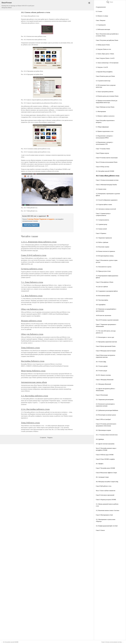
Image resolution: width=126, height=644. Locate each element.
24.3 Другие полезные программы (105, 444)
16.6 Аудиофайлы (101, 305)
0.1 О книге (99, 11)
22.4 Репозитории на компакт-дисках (106, 415)
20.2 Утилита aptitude (102, 366)
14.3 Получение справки (102, 247)
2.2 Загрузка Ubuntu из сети (103, 49)
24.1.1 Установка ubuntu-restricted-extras (107, 435)
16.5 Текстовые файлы (102, 300)
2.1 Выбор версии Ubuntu (103, 45)
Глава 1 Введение (101, 20)
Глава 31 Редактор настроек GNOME (106, 500)
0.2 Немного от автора (102, 16)
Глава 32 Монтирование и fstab (104, 515)
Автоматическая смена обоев (34, 382)
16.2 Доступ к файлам (102, 287)
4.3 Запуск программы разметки (105, 92)
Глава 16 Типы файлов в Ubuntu (105, 282)
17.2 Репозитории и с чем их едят (105, 337)
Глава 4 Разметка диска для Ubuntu (105, 76)
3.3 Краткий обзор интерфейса (104, 72)
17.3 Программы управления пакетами (106, 342)
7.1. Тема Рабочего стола (32, 282)
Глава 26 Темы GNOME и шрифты (105, 459)
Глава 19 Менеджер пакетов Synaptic (106, 351)
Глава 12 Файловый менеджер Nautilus (106, 185)
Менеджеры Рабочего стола (33, 371)
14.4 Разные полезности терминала (105, 251)
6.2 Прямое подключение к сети (105, 131)
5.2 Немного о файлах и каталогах (105, 116)
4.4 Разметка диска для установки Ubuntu (107, 96)
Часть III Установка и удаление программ (107, 320)
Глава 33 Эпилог (100, 530)
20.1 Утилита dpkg (101, 362)
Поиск (110, 2)
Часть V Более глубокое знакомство (106, 491)
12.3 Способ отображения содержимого (107, 200)
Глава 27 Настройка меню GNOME (105, 468)
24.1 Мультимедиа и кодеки (103, 430)
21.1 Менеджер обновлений (103, 384)
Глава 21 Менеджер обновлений (105, 380)
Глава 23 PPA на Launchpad (103, 419)
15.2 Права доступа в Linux (103, 271)
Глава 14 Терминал (101, 233)
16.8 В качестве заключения (103, 315)
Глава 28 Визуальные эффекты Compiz (106, 473)
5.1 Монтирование (101, 111)
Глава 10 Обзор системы (102, 167)
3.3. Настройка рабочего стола (35, 396)
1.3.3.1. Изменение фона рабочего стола (39, 242)
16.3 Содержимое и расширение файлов (107, 291)
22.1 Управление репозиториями (105, 399)
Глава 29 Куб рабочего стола (104, 486)
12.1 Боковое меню (101, 189)
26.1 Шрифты (100, 464)
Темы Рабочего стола (30, 348)
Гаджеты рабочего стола (32, 269)
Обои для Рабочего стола (32, 309)
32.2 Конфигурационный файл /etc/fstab (107, 526)
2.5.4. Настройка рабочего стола (35, 409)
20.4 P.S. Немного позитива (103, 375)
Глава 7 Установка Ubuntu (103, 149)
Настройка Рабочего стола (33, 361)
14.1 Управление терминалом (104, 238)
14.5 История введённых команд (105, 256)
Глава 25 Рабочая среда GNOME (105, 455)
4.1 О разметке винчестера (103, 81)
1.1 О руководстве (101, 25)
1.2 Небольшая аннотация (103, 29)
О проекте (43, 438)
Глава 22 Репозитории (102, 395)
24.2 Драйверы (100, 439)
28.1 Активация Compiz (102, 477)
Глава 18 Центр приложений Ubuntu (106, 346)
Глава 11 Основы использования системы (107, 180)
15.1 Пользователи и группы (104, 267)
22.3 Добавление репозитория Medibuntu (107, 410)
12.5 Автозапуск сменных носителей (106, 209)
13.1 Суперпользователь (102, 220)
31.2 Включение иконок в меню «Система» (108, 510)
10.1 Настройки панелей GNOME (105, 171)
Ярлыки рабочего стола (31, 321)
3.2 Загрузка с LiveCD (102, 67)
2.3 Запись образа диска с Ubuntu (105, 54)
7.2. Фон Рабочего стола (32, 296)
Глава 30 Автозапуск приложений (105, 495)
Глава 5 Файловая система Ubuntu (105, 107)
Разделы (50, 438)
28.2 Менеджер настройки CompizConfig (107, 482)
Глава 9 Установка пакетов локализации (107, 158)
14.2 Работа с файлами (102, 242)
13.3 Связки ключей (101, 229)
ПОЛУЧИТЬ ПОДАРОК (31, 225)
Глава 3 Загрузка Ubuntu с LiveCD (105, 58)
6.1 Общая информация (102, 127)
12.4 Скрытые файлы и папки (104, 204)
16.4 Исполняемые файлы (103, 296)
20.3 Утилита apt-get (101, 371)
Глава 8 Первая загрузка (102, 153)
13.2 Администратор (101, 224)
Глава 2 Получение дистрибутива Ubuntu (107, 40)
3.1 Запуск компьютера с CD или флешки (107, 63)
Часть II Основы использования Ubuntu (107, 162)
